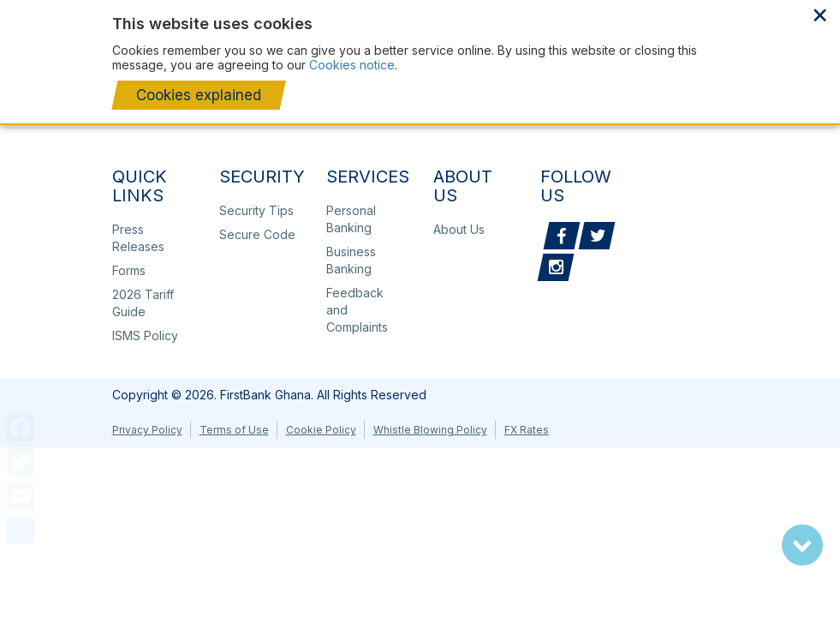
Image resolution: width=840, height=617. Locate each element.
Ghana (781, 14)
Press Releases (286, 14)
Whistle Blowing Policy (430, 430)
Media (712, 14)
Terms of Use (234, 430)
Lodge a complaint (711, 50)
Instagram (556, 267)
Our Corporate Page (394, 14)
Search (768, 50)
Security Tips (256, 210)
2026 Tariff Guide (143, 303)
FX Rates (527, 430)
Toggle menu (801, 51)
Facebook (562, 236)
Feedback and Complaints (357, 310)
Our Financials (560, 14)
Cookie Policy (321, 430)
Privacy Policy (147, 430)
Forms (129, 270)
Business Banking (351, 260)
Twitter (597, 236)
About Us (485, 14)
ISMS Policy (145, 335)
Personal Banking (351, 219)
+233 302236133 (741, 50)
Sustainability (646, 14)
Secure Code (257, 234)
